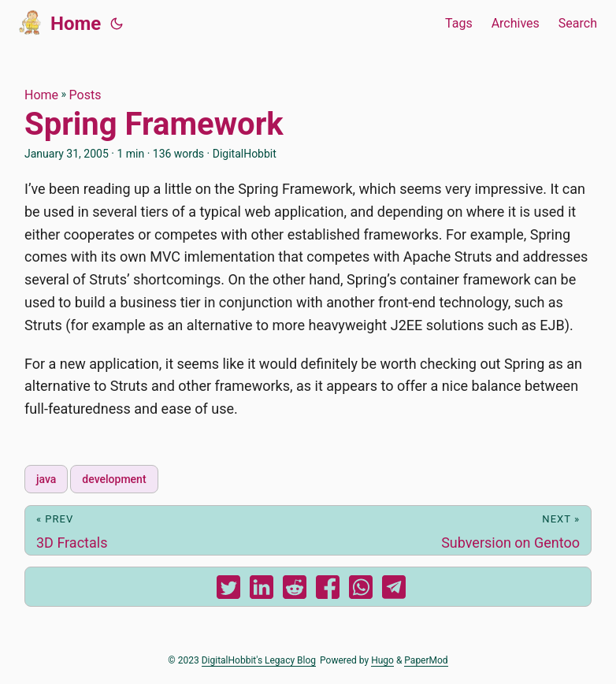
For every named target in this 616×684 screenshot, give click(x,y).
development (114, 479)
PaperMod (426, 660)
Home (60, 22)
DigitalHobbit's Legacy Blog (259, 660)
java (46, 479)
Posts (85, 95)
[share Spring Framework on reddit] (295, 591)
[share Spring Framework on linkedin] (262, 591)
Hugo (382, 660)
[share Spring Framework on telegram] (394, 591)
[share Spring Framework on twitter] (228, 591)
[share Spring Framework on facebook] (328, 591)
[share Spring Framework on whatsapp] (361, 591)
